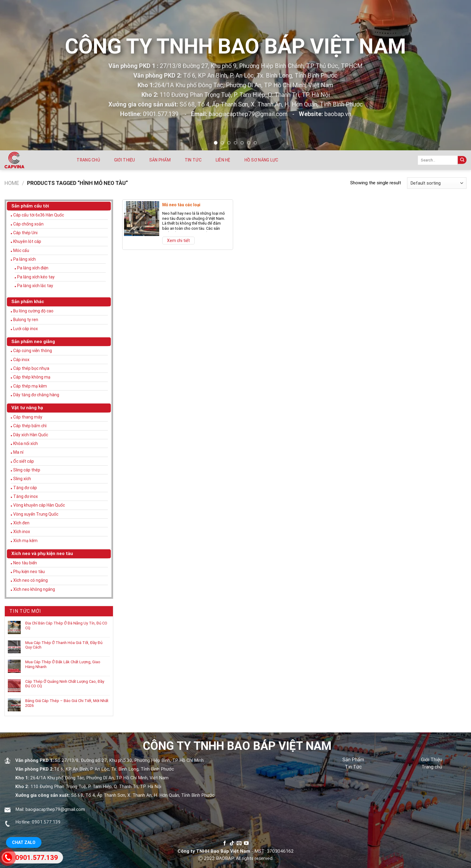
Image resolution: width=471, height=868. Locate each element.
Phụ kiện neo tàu (29, 572)
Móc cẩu (21, 250)
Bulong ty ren (26, 320)
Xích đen (21, 523)
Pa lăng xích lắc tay (35, 286)
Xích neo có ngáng (30, 580)
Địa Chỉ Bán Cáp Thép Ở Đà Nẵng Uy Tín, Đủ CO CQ (66, 626)
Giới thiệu (125, 160)
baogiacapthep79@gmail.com (55, 809)
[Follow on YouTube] (246, 843)
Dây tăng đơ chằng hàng (36, 395)
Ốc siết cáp (24, 461)
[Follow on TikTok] (232, 843)
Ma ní (18, 452)
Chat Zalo (24, 842)
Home (12, 183)
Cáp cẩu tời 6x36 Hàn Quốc (39, 215)
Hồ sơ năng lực (261, 160)
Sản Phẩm (353, 760)
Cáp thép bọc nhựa (31, 368)
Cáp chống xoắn (28, 224)
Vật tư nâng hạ (27, 408)
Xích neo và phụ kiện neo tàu (42, 554)
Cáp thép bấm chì (30, 426)
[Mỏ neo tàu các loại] (142, 219)
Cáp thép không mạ (32, 377)
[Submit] (462, 160)
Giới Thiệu (432, 760)
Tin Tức (353, 767)
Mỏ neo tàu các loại (181, 205)
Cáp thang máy (28, 417)
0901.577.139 (46, 822)
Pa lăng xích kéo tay (36, 277)
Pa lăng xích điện (33, 268)
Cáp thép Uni (25, 233)
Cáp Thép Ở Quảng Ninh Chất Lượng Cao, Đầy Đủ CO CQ (65, 684)
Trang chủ (88, 160)
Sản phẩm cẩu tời (30, 206)
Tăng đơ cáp (25, 488)
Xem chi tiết (178, 241)
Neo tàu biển (25, 563)
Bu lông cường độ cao (33, 311)
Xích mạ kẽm (25, 541)
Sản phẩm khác (28, 302)
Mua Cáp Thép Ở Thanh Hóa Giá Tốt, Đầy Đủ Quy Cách (64, 645)
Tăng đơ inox (26, 496)
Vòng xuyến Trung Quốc (36, 514)
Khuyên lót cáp (27, 241)
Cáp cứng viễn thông (33, 351)
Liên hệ (223, 160)
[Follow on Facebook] (225, 843)
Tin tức (193, 160)
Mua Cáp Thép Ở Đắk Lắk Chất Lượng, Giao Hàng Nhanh (63, 664)
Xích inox (22, 532)
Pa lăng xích (24, 259)
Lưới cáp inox (26, 329)
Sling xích (22, 479)
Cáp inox (21, 360)
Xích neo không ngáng (34, 589)
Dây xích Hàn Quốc (31, 435)
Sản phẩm (160, 160)
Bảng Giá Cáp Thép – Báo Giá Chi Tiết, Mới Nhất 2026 (67, 703)
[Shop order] (437, 183)
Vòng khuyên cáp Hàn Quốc (39, 505)
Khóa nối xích (26, 443)
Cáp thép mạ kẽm (30, 386)
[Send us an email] (239, 843)
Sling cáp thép (27, 470)
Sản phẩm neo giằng (33, 342)
